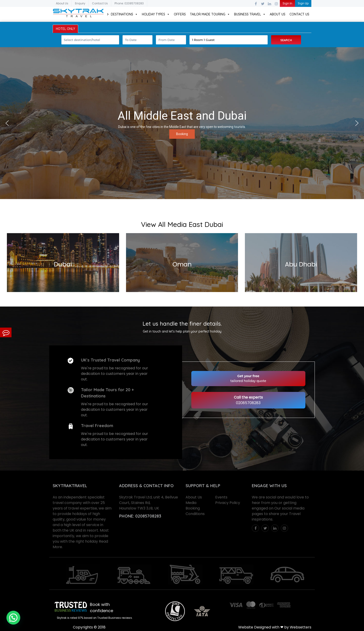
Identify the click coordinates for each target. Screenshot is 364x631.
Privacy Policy (228, 503)
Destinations (124, 14)
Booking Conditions (195, 511)
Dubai (63, 264)
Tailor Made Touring (210, 14)
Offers (180, 14)
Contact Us (100, 3)
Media (191, 503)
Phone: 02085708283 (129, 3)
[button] (7, 123)
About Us (62, 3)
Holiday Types (156, 14)
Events (221, 497)
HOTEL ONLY (65, 29)
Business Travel (250, 14)
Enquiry (80, 3)
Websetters (301, 627)
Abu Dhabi (301, 264)
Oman (182, 264)
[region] (182, 123)
